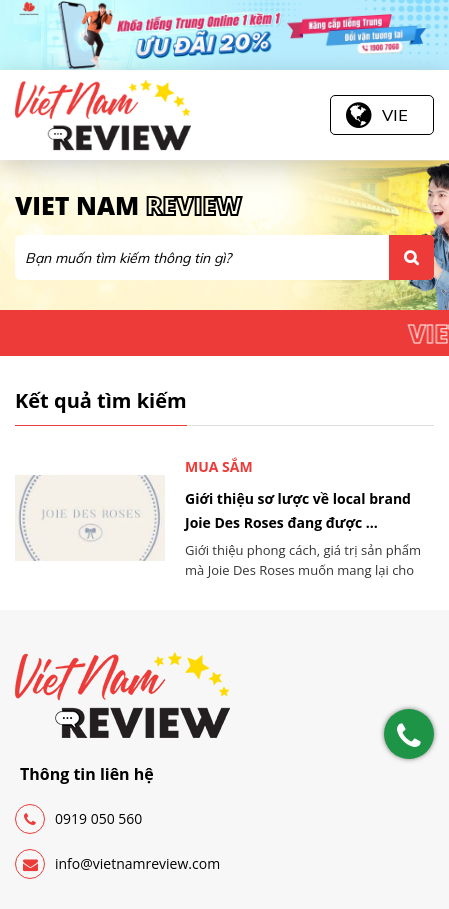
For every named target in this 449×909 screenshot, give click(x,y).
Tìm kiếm (411, 257)
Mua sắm (219, 466)
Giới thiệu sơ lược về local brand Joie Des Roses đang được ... (298, 510)
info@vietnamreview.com (117, 864)
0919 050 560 (78, 819)
